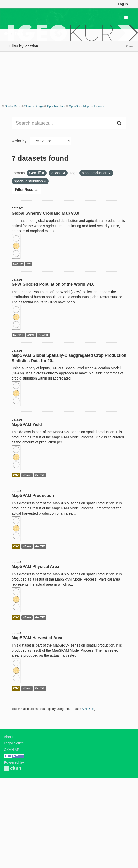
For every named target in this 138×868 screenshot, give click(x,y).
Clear (130, 46)
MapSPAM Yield (27, 424)
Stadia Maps (13, 106)
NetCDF (18, 335)
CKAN (13, 768)
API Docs (88, 709)
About (9, 737)
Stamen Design (34, 106)
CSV (16, 475)
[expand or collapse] (126, 17)
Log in (123, 4)
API (72, 709)
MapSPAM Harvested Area (37, 638)
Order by (19, 141)
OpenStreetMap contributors (87, 106)
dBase (27, 475)
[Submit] (120, 123)
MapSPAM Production (33, 496)
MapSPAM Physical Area (35, 567)
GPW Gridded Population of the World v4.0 (53, 284)
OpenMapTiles (56, 106)
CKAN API (12, 750)
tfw (29, 264)
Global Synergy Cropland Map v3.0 (45, 213)
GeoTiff (18, 264)
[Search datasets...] (62, 123)
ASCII (31, 335)
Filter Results (26, 190)
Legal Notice (14, 743)
